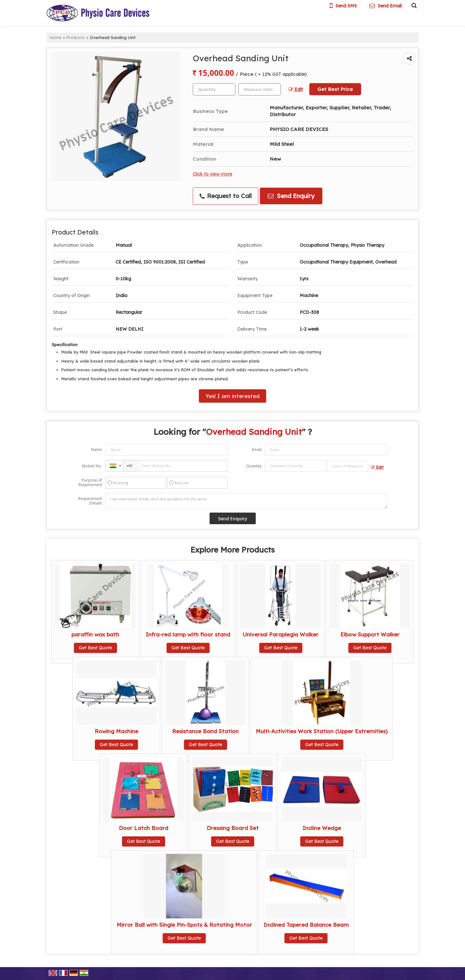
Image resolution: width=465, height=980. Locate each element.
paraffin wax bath (95, 634)
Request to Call (226, 196)
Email (257, 450)
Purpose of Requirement (90, 483)
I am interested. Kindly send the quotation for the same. (246, 501)
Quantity (254, 466)
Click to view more (212, 174)
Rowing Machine (116, 731)
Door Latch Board (144, 828)
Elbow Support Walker (370, 634)
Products (76, 37)
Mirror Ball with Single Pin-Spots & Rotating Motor (184, 925)
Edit (296, 89)
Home (56, 37)
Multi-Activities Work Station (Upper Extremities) (322, 731)
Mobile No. (92, 466)
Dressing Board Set (233, 828)
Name (97, 450)
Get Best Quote (95, 648)
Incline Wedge (322, 828)
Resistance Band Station (205, 731)
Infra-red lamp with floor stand (188, 634)
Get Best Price (335, 89)
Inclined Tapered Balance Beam (306, 925)
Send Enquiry (291, 196)
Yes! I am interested (232, 396)
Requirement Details (90, 501)
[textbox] (260, 89)
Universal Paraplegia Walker (281, 634)
